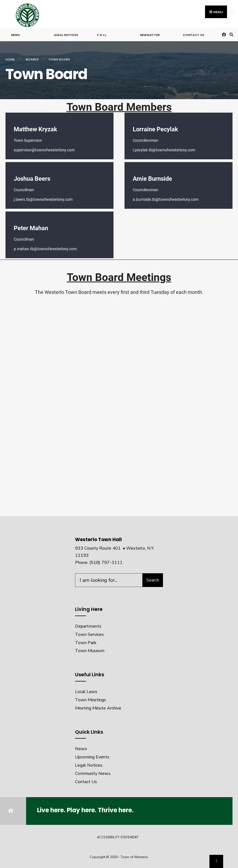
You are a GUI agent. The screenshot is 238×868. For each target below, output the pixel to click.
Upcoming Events (92, 757)
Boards (32, 59)
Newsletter (150, 35)
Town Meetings (91, 700)
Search (153, 580)
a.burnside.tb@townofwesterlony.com (166, 199)
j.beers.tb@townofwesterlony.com (43, 199)
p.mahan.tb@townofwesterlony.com (45, 249)
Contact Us (193, 35)
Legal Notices (66, 35)
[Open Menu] (232, 12)
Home (10, 59)
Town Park (86, 643)
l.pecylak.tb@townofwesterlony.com (164, 150)
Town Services (89, 635)
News (15, 35)
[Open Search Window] (231, 34)
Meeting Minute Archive (98, 708)
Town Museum (90, 651)
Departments (88, 626)
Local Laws (86, 692)
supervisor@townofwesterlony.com (44, 150)
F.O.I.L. (102, 35)
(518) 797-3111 (106, 563)
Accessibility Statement (118, 837)
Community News (93, 774)
